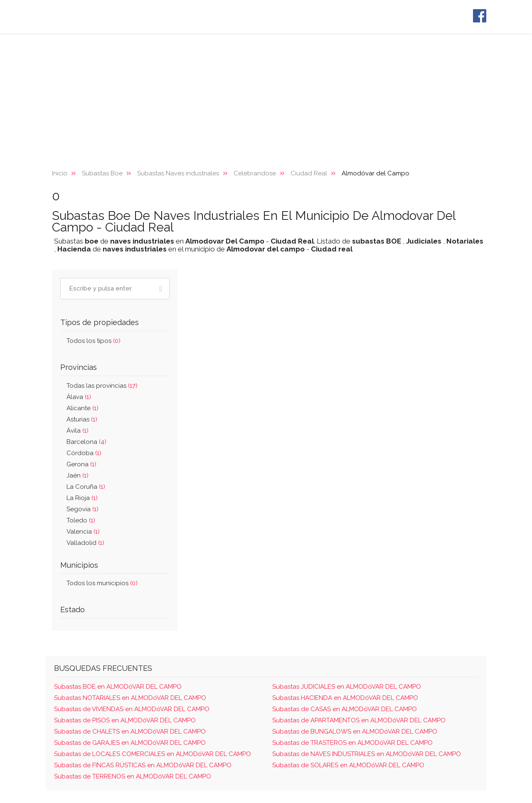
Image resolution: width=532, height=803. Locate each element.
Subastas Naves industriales (178, 173)
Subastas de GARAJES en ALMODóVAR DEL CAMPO (130, 743)
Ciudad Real (309, 173)
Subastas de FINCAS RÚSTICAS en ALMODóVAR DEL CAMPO (143, 765)
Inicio (60, 173)
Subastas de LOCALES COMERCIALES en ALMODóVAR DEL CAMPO (153, 754)
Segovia (83, 509)
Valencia (83, 532)
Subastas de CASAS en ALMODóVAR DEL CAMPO (345, 709)
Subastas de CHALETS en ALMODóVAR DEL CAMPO (130, 732)
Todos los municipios (102, 583)
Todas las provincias (102, 386)
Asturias (82, 419)
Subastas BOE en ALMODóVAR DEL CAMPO (118, 687)
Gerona (81, 464)
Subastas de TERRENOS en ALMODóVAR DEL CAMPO (133, 776)
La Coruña (86, 487)
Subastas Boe (102, 173)
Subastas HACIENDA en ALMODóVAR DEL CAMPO (345, 698)
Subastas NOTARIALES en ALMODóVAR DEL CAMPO (130, 698)
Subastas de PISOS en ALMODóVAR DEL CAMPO (125, 720)
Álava (79, 397)
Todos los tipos (94, 341)
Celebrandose (255, 173)
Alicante (83, 408)
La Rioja (82, 498)
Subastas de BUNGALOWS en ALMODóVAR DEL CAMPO (355, 732)
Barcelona (86, 442)
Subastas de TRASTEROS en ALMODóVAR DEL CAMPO (352, 743)
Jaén (78, 475)
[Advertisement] (266, 96)
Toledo (81, 520)
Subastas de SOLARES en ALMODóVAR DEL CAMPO (348, 765)
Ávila (78, 431)
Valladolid (85, 543)
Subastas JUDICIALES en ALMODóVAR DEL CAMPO (347, 687)
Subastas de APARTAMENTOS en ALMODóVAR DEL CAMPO (359, 720)
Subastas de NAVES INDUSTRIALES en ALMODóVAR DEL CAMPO (367, 754)
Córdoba (84, 453)
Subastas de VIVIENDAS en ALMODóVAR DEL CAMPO (132, 709)
